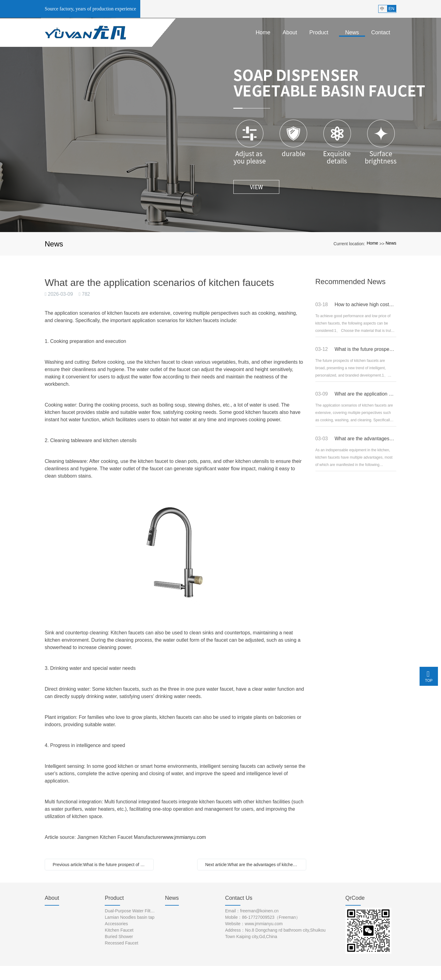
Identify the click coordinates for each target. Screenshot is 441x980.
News (391, 243)
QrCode (355, 898)
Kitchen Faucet (119, 930)
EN (392, 9)
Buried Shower (119, 937)
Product (114, 898)
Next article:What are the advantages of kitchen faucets (253, 865)
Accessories (116, 924)
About (52, 898)
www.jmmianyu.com (184, 837)
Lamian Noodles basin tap (130, 917)
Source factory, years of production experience (90, 9)
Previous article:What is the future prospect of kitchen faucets (101, 865)
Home (372, 243)
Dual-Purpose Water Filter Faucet (130, 911)
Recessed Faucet (121, 943)
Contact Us (239, 898)
